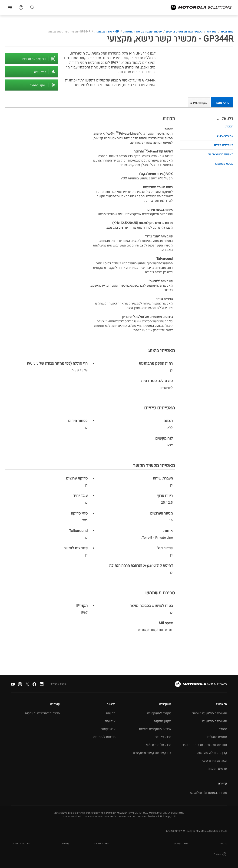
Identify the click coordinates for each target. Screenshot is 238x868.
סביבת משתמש (224, 164)
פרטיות (223, 844)
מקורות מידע (199, 103)
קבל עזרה (40, 72)
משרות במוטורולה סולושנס (209, 793)
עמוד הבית (227, 32)
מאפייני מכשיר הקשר (221, 154)
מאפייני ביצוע (225, 136)
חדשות (111, 713)
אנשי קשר (108, 729)
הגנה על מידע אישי (214, 761)
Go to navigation (10, 7)
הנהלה (223, 729)
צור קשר (21, 7)
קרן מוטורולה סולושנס (212, 753)
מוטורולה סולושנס (215, 721)
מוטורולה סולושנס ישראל (210, 713)
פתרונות (212, 32)
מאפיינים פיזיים (224, 145)
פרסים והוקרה (217, 769)
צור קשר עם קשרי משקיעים (152, 753)
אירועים (110, 721)
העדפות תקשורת (21, 844)
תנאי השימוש (181, 844)
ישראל (221, 854)
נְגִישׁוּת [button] (66, 844)
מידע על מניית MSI (159, 745)
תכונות (229, 126)
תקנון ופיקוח (163, 721)
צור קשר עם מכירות (34, 59)
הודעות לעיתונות (104, 737)
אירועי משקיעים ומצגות (155, 729)
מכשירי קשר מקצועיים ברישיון (184, 32)
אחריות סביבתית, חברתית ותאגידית (203, 745)
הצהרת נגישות (101, 844)
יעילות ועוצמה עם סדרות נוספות (143, 32)
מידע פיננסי (163, 737)
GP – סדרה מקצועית (107, 32)
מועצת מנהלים (217, 737)
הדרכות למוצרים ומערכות (42, 713)
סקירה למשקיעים (159, 713)
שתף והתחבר (38, 85)
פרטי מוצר (222, 103)
